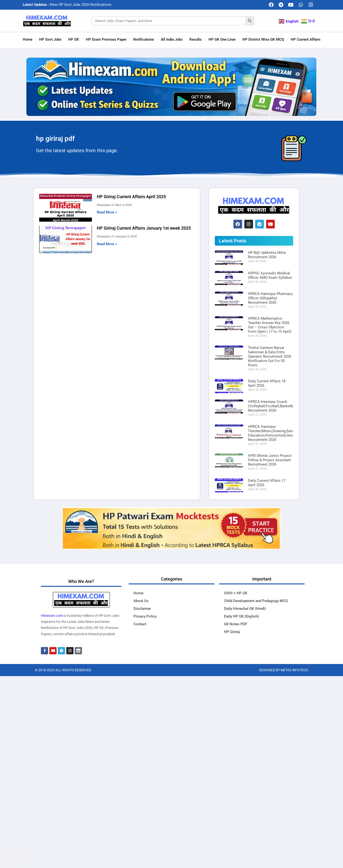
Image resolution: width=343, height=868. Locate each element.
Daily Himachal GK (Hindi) (245, 609)
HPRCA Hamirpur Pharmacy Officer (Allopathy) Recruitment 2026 (270, 298)
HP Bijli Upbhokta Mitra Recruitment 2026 (267, 255)
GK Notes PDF (236, 624)
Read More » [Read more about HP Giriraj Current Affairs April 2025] (107, 212)
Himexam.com (52, 616)
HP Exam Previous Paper (106, 39)
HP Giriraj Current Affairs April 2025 (131, 197)
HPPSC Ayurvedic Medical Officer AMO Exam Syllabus (270, 275)
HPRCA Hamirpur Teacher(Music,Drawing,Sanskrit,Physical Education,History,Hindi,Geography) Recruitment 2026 (281, 433)
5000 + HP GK (236, 593)
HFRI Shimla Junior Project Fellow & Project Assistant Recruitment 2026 (270, 460)
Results (196, 39)
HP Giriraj (232, 632)
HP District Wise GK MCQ (263, 39)
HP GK (74, 39)
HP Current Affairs (306, 39)
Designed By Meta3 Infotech (284, 670)
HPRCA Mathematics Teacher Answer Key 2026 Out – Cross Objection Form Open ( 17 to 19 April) (270, 325)
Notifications (144, 39)
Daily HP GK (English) (241, 616)
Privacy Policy (145, 616)
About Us (141, 601)
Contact (140, 624)
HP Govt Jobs (50, 39)
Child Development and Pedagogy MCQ (256, 601)
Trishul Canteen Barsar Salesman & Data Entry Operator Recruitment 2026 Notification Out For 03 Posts (270, 356)
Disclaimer (142, 609)
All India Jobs (172, 39)
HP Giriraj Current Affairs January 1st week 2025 (144, 228)
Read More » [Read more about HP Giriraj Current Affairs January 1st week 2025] (107, 244)
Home (28, 39)
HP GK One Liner (222, 39)
